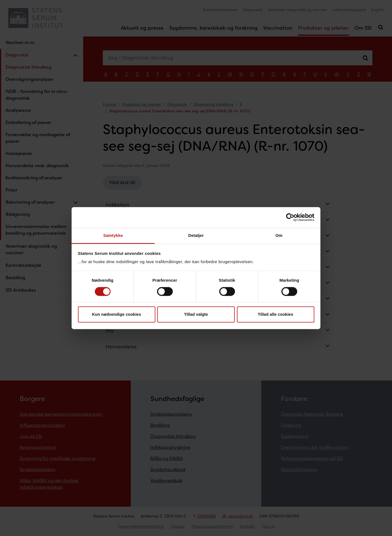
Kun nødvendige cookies (117, 314)
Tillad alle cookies (275, 314)
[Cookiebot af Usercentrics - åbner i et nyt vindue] (290, 217)
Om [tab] (279, 235)
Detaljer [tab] (196, 235)
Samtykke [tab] (113, 235)
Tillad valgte (196, 314)
